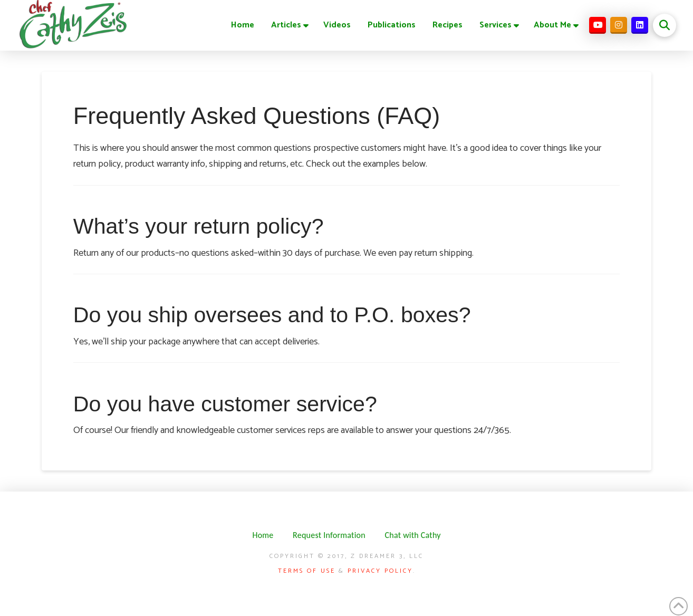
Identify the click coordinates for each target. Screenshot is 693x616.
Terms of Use (307, 571)
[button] (665, 25)
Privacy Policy (380, 571)
